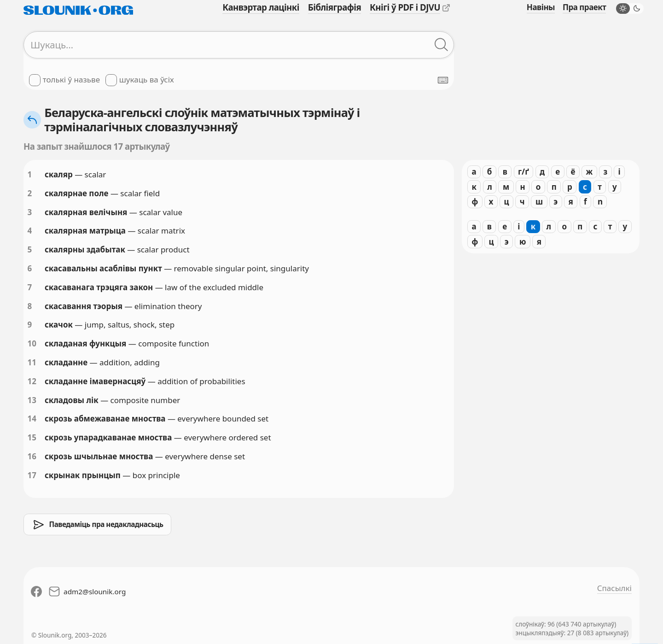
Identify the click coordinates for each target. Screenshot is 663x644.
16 (32, 456)
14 (32, 419)
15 (32, 437)
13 (32, 400)
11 (32, 362)
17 (32, 475)
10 (32, 343)
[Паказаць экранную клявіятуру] (443, 80)
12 (32, 381)
